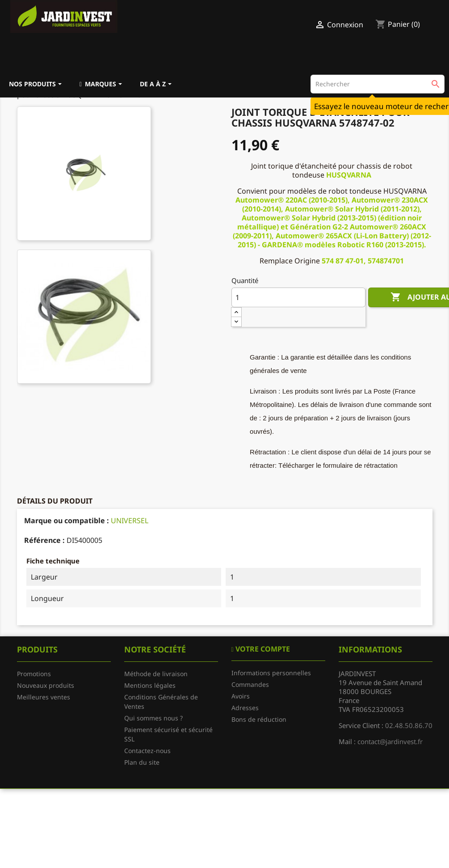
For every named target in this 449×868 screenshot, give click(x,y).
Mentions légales (150, 685)
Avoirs (241, 696)
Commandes (250, 684)
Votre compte (262, 649)
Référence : (44, 540)
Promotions (34, 674)
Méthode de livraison (156, 674)
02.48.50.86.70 (409, 725)
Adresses (245, 708)
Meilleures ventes (44, 697)
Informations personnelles (271, 673)
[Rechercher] (378, 84)
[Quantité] (298, 297)
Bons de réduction (259, 719)
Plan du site (142, 762)
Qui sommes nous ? (153, 718)
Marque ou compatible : (67, 521)
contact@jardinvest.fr (390, 741)
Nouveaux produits (46, 685)
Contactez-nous (147, 751)
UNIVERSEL (130, 521)
